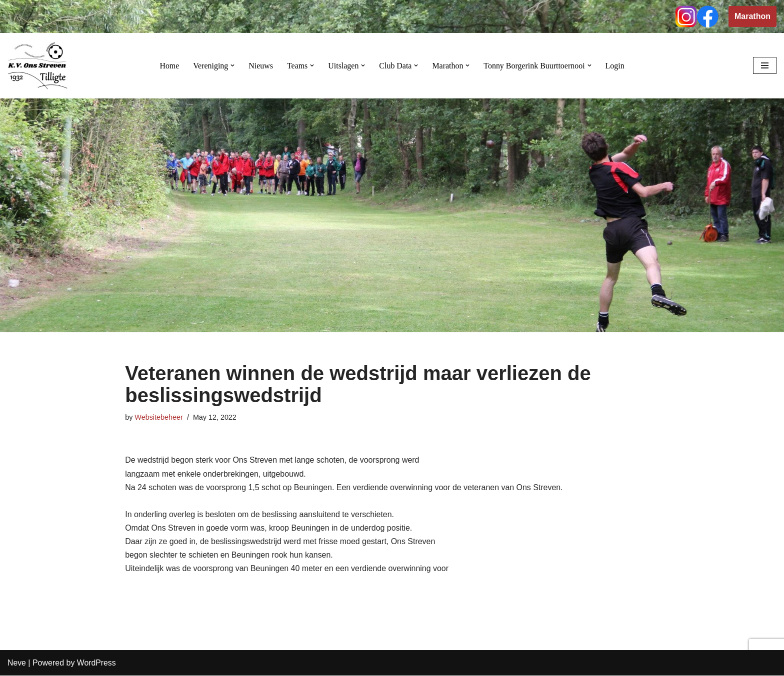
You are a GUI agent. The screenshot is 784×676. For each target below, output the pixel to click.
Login (615, 66)
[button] (232, 65)
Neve (17, 663)
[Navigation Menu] (765, 65)
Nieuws (260, 66)
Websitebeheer (159, 417)
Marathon (752, 16)
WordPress (97, 663)
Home (169, 66)
